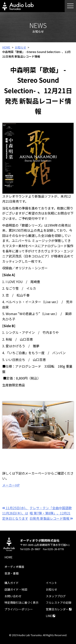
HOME (6, 47)
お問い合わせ (13, 596)
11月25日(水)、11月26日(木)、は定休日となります (15, 513)
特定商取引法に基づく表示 (21, 603)
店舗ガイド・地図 (16, 589)
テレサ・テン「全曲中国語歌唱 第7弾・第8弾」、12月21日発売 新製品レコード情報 (51, 513)
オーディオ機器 (14, 567)
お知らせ (20, 47)
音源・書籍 (12, 573)
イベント (51, 583)
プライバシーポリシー (19, 609)
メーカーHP (11, 485)
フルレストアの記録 (59, 603)
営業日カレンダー (59, 609)
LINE (50, 616)
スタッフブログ (56, 596)
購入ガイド (12, 583)
